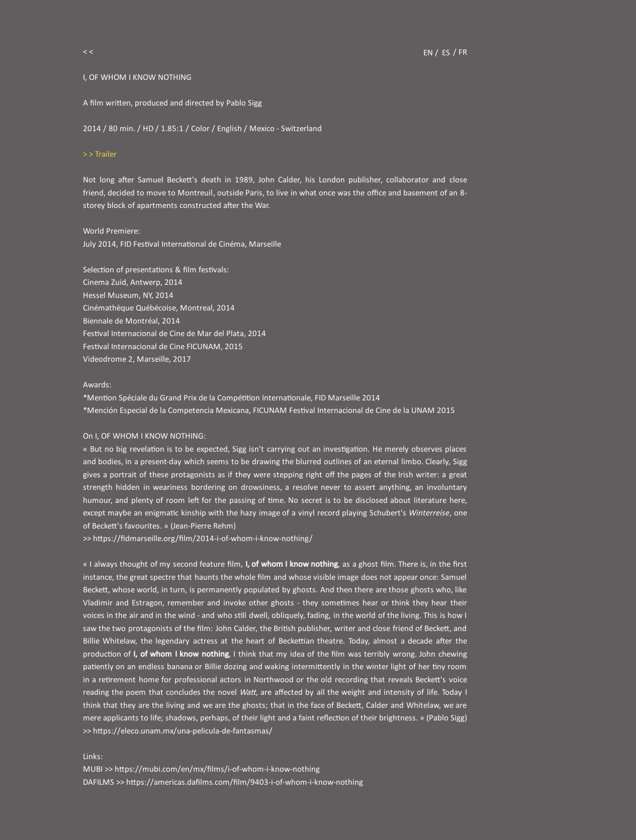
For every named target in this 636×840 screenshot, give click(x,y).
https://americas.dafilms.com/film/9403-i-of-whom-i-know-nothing (245, 782)
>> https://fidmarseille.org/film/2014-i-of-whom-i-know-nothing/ (198, 539)
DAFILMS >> (104, 782)
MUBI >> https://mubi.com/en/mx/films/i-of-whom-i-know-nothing (201, 769)
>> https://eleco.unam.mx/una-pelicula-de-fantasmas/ (178, 731)
